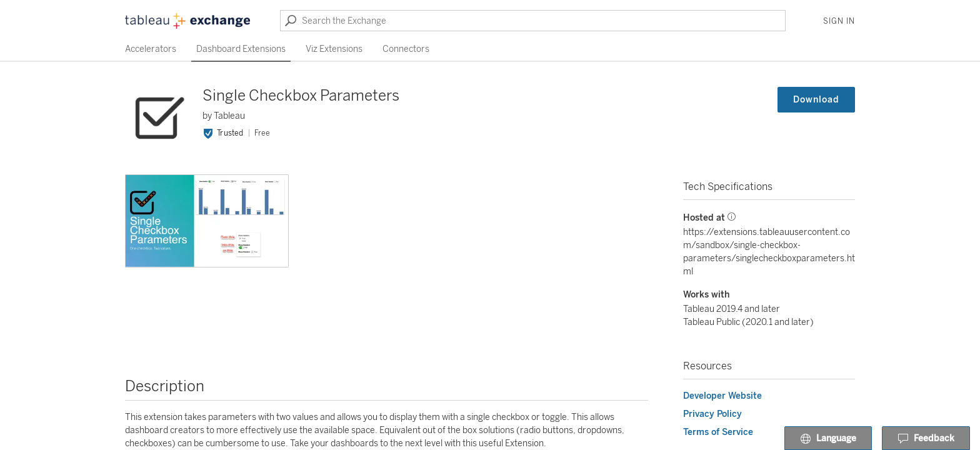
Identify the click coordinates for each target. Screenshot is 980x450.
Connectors (406, 49)
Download (816, 100)
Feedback (926, 439)
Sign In (839, 21)
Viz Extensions (334, 49)
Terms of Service (718, 432)
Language (828, 439)
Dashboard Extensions (241, 49)
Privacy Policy (712, 414)
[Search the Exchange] (533, 21)
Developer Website (722, 396)
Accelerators (151, 49)
